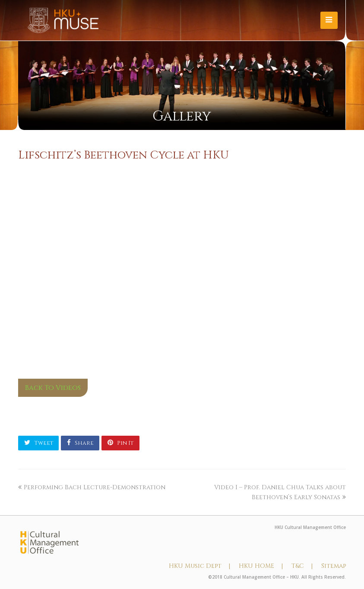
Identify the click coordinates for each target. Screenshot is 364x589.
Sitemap (334, 566)
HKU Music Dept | (199, 566)
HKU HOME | (261, 566)
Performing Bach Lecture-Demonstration (92, 487)
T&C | (302, 566)
